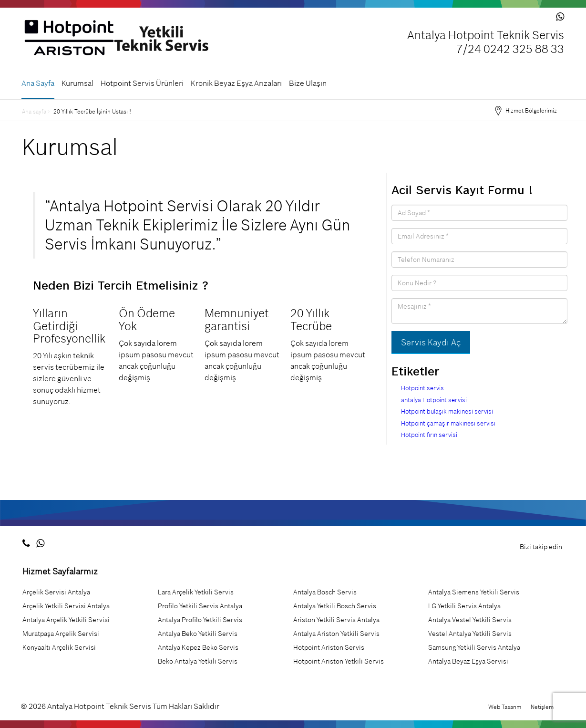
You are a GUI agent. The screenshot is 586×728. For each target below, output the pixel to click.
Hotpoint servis (422, 388)
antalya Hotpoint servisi (434, 400)
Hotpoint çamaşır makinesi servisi (448, 423)
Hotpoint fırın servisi (429, 435)
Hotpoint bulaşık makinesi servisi (447, 411)
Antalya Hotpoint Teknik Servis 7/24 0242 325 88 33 (486, 42)
